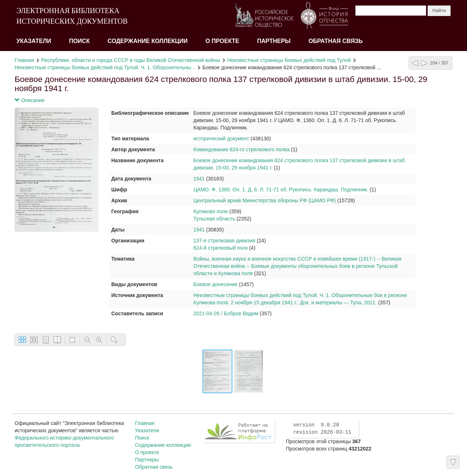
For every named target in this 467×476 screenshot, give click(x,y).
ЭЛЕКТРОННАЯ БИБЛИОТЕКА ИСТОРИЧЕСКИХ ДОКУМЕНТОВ (72, 16)
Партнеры (274, 41)
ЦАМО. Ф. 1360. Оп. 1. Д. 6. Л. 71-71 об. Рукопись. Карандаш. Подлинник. (281, 190)
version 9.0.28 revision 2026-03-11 (322, 429)
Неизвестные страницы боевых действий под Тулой (289, 60)
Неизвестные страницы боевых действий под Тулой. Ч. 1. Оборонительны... (105, 67)
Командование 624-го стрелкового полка (242, 149)
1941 (199, 179)
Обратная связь (335, 41)
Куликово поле (211, 211)
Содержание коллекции (148, 41)
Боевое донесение (215, 284)
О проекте (222, 41)
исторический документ (221, 138)
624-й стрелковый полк (221, 248)
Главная (24, 60)
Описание (30, 100)
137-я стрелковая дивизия (224, 241)
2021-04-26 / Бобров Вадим (226, 313)
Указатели (34, 41)
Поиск (79, 41)
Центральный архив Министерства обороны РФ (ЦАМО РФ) (265, 200)
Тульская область (214, 219)
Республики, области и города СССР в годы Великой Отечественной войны (131, 60)
